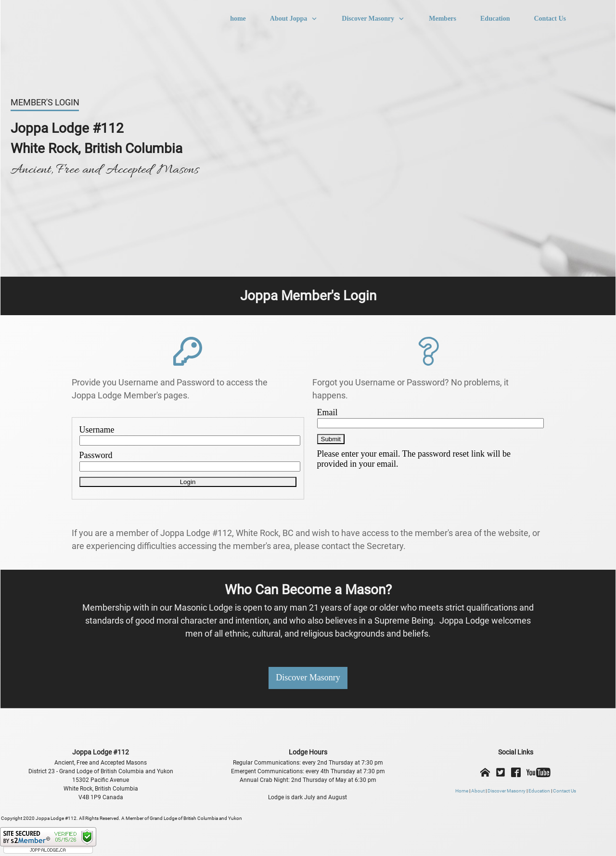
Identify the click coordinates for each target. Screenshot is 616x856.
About (478, 791)
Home (462, 791)
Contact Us (565, 791)
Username (97, 430)
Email (327, 412)
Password (96, 455)
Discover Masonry (507, 791)
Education (539, 791)
